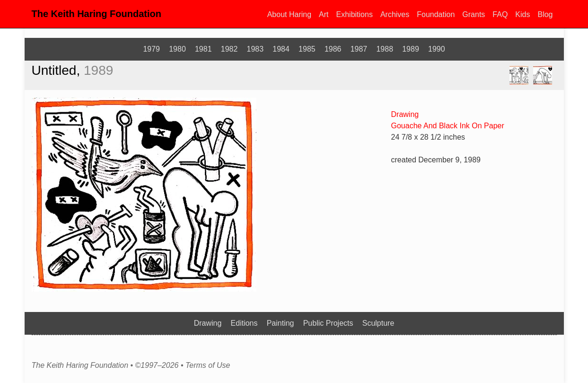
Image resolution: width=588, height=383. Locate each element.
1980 (177, 49)
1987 (359, 49)
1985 (307, 49)
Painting (281, 323)
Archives (395, 14)
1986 (333, 49)
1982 (229, 49)
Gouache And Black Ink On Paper (448, 126)
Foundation (436, 14)
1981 (203, 49)
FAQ (500, 14)
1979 (151, 49)
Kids (522, 14)
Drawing (405, 114)
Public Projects (328, 323)
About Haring (289, 14)
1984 (281, 49)
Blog (545, 14)
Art (324, 14)
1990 (437, 49)
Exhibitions (355, 14)
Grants (474, 14)
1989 (411, 49)
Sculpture (378, 323)
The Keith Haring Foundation (97, 14)
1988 (385, 49)
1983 (255, 49)
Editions (244, 323)
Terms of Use (208, 365)
